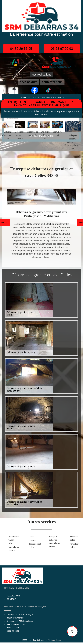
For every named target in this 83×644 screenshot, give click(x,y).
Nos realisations (41, 75)
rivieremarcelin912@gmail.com (20, 621)
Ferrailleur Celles (74, 546)
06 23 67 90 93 (62, 49)
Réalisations (14, 596)
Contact (11, 599)
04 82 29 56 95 (21, 49)
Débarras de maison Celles (13, 540)
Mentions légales (55, 640)
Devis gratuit (28, 82)
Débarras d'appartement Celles (34, 544)
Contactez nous (52, 82)
